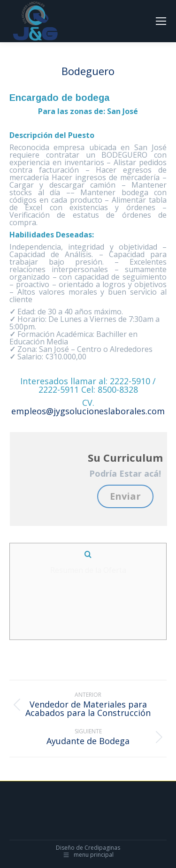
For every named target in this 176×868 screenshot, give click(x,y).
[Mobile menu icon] (161, 21)
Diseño (65, 848)
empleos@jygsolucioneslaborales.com (88, 411)
